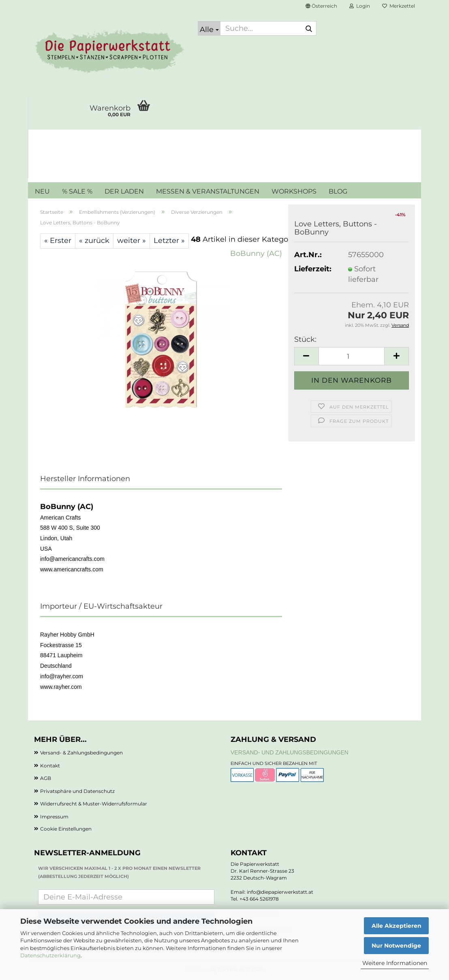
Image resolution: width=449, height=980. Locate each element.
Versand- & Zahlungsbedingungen (81, 753)
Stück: (305, 339)
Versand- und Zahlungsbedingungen (290, 752)
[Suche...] (209, 28)
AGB (46, 778)
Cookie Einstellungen (66, 829)
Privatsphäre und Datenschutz (77, 791)
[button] (321, 6)
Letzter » (169, 241)
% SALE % (77, 191)
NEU (42, 191)
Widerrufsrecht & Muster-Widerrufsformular (94, 804)
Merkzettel (399, 6)
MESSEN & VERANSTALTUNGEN (208, 191)
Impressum (54, 817)
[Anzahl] (352, 356)
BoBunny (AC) (256, 254)
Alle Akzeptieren (397, 926)
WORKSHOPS (294, 191)
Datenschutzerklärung (50, 955)
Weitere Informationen (395, 963)
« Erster (58, 241)
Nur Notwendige (396, 946)
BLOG (338, 191)
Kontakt (50, 766)
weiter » (131, 241)
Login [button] (360, 6)
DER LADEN (124, 191)
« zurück (94, 241)
